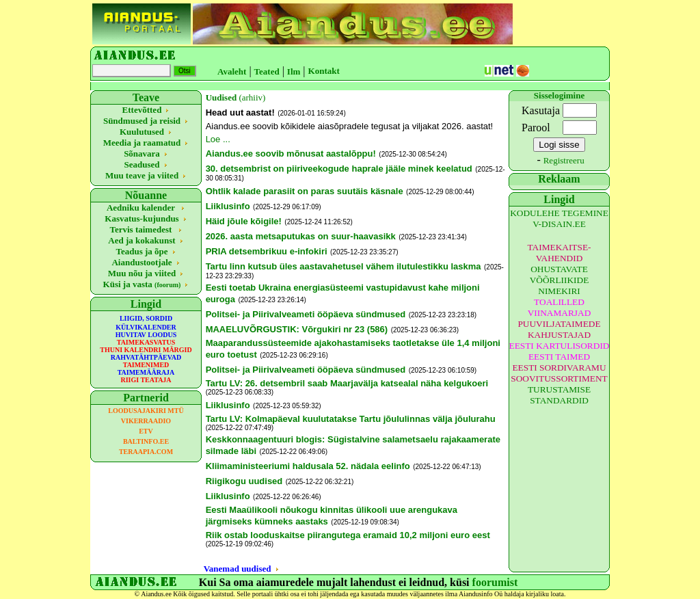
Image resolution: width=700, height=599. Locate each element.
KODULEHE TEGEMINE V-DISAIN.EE (559, 218)
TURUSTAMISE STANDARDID (559, 395)
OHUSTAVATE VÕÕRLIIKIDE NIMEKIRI (560, 280)
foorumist (495, 582)
